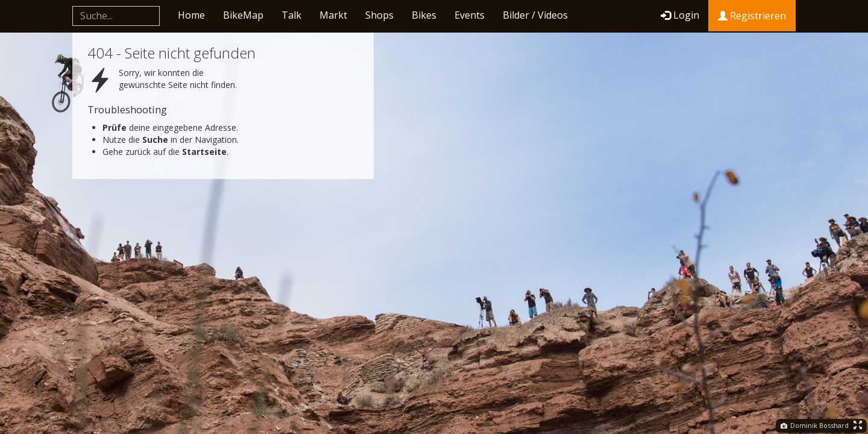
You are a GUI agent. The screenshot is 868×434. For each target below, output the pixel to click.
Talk (291, 15)
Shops (379, 15)
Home (191, 15)
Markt (333, 15)
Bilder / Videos (535, 15)
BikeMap (243, 15)
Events (470, 15)
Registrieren (752, 16)
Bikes (424, 15)
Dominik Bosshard (815, 425)
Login (680, 15)
